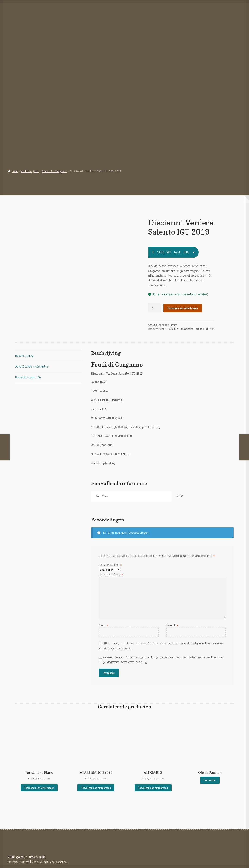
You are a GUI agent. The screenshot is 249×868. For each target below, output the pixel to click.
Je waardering (110, 553)
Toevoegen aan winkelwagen (183, 296)
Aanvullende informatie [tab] (32, 355)
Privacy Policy (18, 850)
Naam (104, 614)
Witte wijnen (30, 159)
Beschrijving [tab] (25, 344)
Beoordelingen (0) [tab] (28, 366)
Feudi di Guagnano (54, 159)
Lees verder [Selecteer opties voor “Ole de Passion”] (210, 769)
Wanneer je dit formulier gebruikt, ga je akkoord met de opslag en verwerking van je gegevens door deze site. (163, 648)
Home (15, 159)
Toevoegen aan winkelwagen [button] (39, 776)
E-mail (172, 614)
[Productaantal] (155, 297)
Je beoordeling (111, 563)
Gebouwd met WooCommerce (49, 850)
